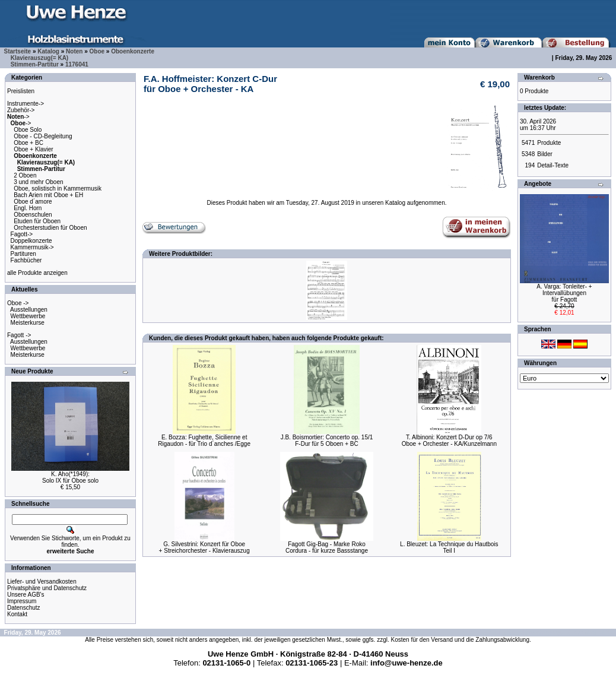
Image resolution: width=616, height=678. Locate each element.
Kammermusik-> (32, 247)
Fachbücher (26, 260)
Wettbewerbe (28, 316)
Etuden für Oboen (37, 221)
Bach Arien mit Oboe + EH (48, 195)
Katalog (48, 51)
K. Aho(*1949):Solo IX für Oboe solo (70, 477)
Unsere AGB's (26, 595)
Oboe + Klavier (33, 149)
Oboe (97, 51)
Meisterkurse (28, 323)
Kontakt (17, 614)
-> (18, 117)
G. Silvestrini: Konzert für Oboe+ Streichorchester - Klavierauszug (204, 547)
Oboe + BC (28, 143)
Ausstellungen (29, 310)
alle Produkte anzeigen (37, 273)
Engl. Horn (28, 208)
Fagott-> (22, 234)
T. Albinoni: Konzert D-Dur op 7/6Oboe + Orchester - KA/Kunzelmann (449, 441)
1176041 (77, 64)
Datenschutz (24, 608)
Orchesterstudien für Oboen (50, 228)
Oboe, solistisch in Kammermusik (58, 188)
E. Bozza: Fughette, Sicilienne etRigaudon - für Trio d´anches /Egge (204, 441)
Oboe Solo (28, 130)
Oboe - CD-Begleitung (43, 136)
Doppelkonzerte (31, 241)
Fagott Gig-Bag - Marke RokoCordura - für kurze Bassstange (327, 547)
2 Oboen (25, 175)
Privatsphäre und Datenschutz (47, 588)
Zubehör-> (21, 110)
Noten (74, 51)
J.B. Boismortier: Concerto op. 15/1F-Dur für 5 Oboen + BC (327, 441)
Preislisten (21, 91)
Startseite (18, 51)
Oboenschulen (33, 215)
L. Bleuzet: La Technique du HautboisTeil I (449, 547)
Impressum (22, 601)
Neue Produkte (32, 371)
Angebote (538, 184)
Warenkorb (539, 77)
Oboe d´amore (33, 202)
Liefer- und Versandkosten (42, 582)
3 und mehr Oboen (38, 182)
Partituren (23, 254)
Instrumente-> (26, 104)
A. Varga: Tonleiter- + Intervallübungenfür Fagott (564, 293)
